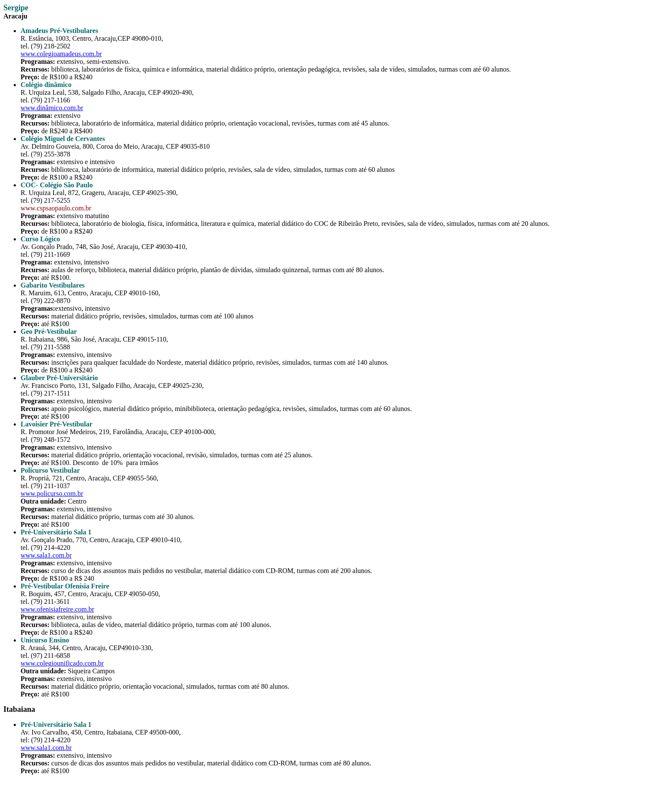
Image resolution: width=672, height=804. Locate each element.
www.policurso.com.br (52, 493)
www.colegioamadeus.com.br (61, 54)
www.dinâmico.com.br (52, 108)
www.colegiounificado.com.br (62, 663)
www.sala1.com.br (46, 555)
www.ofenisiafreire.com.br (57, 609)
